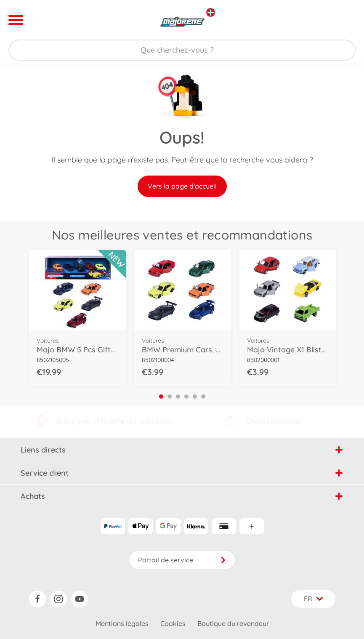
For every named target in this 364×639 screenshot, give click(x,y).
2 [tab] (170, 397)
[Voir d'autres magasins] (211, 12)
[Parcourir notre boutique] (182, 50)
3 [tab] (178, 397)
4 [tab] (186, 397)
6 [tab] (203, 397)
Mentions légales (122, 623)
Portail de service (182, 560)
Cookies (173, 623)
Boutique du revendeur (233, 623)
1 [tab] (161, 397)
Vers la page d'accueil (182, 186)
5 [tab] (195, 397)
